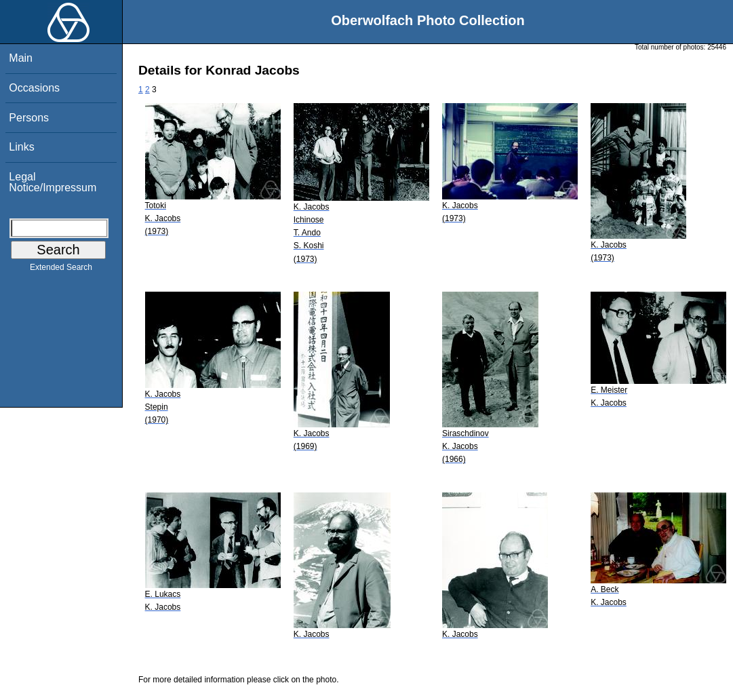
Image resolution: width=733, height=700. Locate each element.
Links (21, 147)
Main (21, 58)
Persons (29, 118)
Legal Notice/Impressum (53, 182)
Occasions (34, 88)
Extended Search (61, 270)
